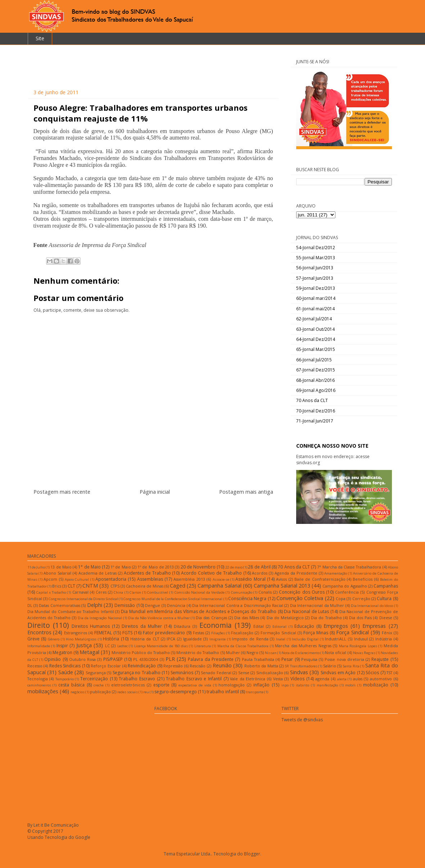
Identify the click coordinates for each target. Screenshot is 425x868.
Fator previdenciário (164, 633)
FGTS (127, 633)
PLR (170, 659)
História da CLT (145, 639)
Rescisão (198, 666)
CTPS (115, 586)
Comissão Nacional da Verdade (200, 592)
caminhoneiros (39, 685)
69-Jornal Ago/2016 (316, 390)
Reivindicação (142, 666)
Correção (361, 599)
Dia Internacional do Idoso (372, 606)
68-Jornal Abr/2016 (315, 380)
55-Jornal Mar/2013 (316, 258)
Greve (33, 639)
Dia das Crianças (211, 618)
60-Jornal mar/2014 (316, 298)
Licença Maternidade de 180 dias (161, 646)
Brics (57, 586)
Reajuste (380, 659)
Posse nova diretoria (344, 659)
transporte (255, 692)
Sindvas (299, 672)
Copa (341, 599)
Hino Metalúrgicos (81, 639)
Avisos (281, 579)
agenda (322, 679)
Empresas (374, 626)
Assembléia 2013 (189, 579)
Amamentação (336, 573)
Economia (216, 625)
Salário (330, 666)
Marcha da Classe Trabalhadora (243, 646)
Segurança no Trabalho (137, 673)
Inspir (62, 646)
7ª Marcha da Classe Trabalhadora (349, 567)
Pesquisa (309, 659)
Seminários (182, 673)
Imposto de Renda (250, 639)
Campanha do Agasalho (345, 586)
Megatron (62, 652)
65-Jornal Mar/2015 (316, 349)
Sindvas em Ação (338, 673)
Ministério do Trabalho (198, 652)
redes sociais (128, 692)
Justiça (84, 645)
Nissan (271, 653)
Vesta (278, 679)
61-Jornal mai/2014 (315, 309)
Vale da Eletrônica (248, 679)
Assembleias (150, 579)
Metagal (89, 652)
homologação (232, 685)
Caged (178, 586)
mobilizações (43, 691)
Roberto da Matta (261, 666)
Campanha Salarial (219, 586)
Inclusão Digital (305, 639)
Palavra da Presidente (211, 659)
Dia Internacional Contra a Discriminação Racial (238, 605)
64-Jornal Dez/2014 (316, 339)
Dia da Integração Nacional (100, 618)
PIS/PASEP (113, 659)
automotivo (381, 679)
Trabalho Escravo (137, 679)
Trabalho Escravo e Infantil (194, 679)
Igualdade (193, 639)
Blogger (252, 854)
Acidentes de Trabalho (147, 573)
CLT (71, 586)
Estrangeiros (76, 633)
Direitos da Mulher (142, 626)
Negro (252, 652)
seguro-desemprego (176, 692)
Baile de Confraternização (320, 579)
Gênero (54, 639)
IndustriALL (336, 639)
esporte (161, 685)
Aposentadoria (111, 579)
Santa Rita (351, 666)
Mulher (233, 652)
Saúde (66, 672)
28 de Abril (259, 567)
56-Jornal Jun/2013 (315, 268)
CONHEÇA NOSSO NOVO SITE (332, 446)
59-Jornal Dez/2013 (316, 288)
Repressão (173, 666)
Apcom (50, 579)
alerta (342, 679)
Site (40, 38)
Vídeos (297, 679)
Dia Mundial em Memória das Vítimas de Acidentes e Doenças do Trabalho (199, 611)
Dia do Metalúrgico (285, 618)
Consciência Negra (247, 599)
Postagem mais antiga (246, 492)
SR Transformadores (301, 666)
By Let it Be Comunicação (53, 825)
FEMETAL (103, 633)
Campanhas (386, 586)
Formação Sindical (278, 633)
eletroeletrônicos (128, 685)
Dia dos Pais (360, 618)
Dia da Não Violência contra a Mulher (159, 618)
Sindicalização (270, 673)
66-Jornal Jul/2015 (314, 360)
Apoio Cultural (77, 579)
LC (107, 646)
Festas (198, 633)
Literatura (203, 646)
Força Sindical (352, 632)
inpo (285, 685)
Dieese (386, 618)
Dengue (153, 605)
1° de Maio (89, 567)
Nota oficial (336, 652)
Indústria (384, 639)
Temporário (65, 679)
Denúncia (176, 605)
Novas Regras (364, 653)
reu (146, 692)
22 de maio (234, 567)
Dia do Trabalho (326, 618)
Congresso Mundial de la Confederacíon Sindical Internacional (173, 599)
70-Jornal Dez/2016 (316, 411)
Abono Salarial (57, 573)
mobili (350, 685)
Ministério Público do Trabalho (141, 652)
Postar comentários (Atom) (162, 509)
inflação (261, 685)
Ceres (101, 592)
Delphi (95, 605)
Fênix (387, 633)
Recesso (35, 666)
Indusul (361, 639)
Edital (259, 626)
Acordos (260, 573)
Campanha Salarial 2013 (282, 586)
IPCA (171, 639)
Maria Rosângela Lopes (358, 646)
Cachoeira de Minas (145, 586)
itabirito (302, 685)
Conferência (347, 592)
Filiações (218, 633)
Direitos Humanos (91, 626)
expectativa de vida (195, 685)
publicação (100, 692)
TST (389, 673)
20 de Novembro (198, 567)
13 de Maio (61, 567)
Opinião (53, 659)
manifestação (327, 685)
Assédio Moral (250, 579)
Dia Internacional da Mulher (317, 605)
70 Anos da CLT (312, 400)
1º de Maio (121, 567)
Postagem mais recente (62, 492)
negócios (78, 692)
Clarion (135, 592)
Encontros (39, 632)
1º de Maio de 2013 (156, 567)
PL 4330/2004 (146, 659)
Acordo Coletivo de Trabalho (211, 573)
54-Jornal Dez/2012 (316, 248)
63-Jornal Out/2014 (315, 329)
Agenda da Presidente (296, 573)
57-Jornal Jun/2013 (315, 278)
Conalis (265, 592)
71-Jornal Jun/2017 (315, 421)
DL (30, 605)
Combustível (158, 592)
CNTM (90, 586)
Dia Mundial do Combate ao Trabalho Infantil (71, 611)
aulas (358, 679)
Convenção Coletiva (300, 598)
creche (99, 685)
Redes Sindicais (65, 666)
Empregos (336, 626)
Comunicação (242, 592)
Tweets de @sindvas (302, 720)
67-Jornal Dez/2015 (316, 370)
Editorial (279, 627)
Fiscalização (242, 633)
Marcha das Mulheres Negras (303, 646)
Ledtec (123, 646)
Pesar (287, 659)
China (118, 592)
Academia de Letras (98, 573)
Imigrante (218, 639)
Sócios (372, 673)
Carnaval (80, 592)
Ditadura (182, 626)
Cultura (384, 599)
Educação (304, 626)
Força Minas (316, 633)
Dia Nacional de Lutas (306, 611)
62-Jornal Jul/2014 (314, 319)
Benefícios (363, 579)
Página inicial (155, 492)
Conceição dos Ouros (302, 592)
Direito (39, 625)
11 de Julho (36, 567)
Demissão (125, 605)
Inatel (281, 639)
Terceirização (94, 679)
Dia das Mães (247, 618)
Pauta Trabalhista (258, 659)
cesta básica (71, 685)
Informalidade (39, 646)
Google (83, 837)
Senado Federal (216, 673)
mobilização (376, 685)
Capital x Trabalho (51, 592)
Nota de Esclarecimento (301, 653)
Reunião (222, 665)
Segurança (96, 673)
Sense (244, 673)
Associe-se (221, 579)
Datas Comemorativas (59, 605)
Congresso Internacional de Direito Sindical (83, 599)
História (111, 639)
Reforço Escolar (106, 666)
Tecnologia (38, 679)
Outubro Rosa (82, 659)
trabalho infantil (223, 692)
